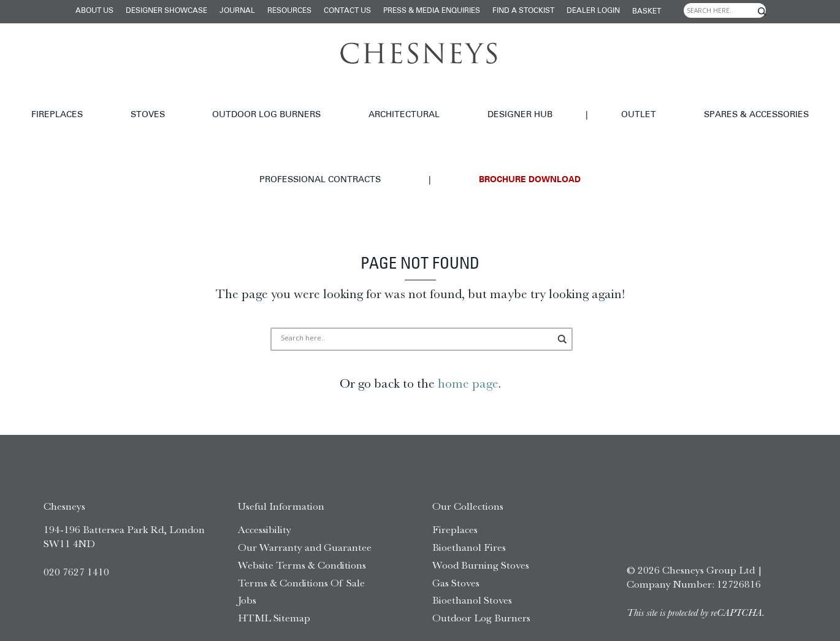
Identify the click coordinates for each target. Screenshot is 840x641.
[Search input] (725, 10)
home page (468, 340)
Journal (237, 11)
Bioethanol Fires (469, 504)
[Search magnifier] (762, 12)
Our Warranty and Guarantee (305, 504)
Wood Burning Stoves (481, 521)
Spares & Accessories (590, 101)
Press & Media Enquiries (432, 11)
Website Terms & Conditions (302, 521)
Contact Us (347, 11)
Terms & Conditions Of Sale (301, 539)
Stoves (123, 101)
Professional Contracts (722, 101)
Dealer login (593, 11)
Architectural (323, 101)
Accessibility (265, 486)
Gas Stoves (456, 539)
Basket (647, 12)
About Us (94, 11)
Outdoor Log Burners (214, 101)
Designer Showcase (166, 11)
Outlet (501, 101)
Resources (289, 11)
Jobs (247, 557)
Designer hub (410, 101)
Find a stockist (523, 11)
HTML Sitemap (274, 574)
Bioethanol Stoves (472, 557)
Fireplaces (61, 101)
